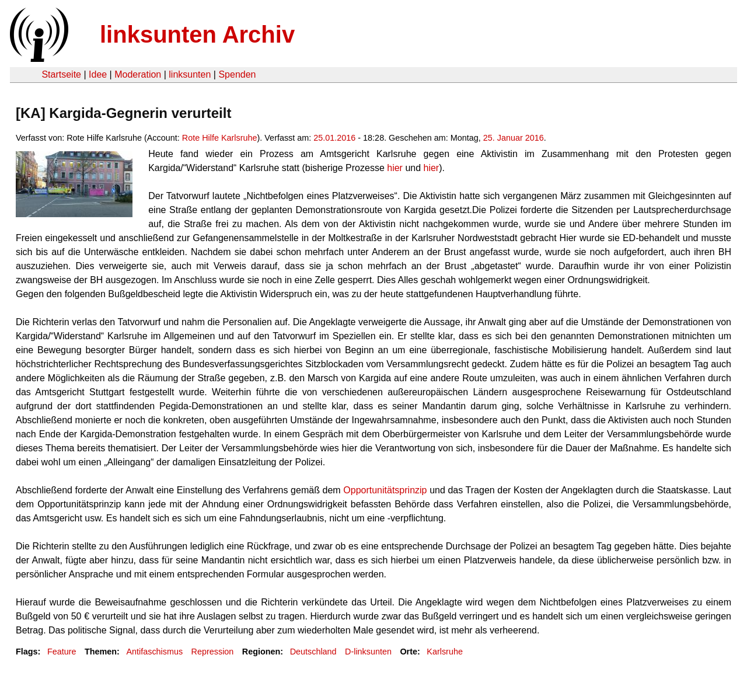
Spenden (237, 74)
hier (396, 168)
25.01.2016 (334, 138)
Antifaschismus (154, 652)
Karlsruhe (445, 652)
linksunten (190, 74)
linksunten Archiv (197, 34)
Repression (213, 652)
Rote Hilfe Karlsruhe (220, 138)
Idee (98, 74)
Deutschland (313, 652)
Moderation (138, 74)
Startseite (61, 74)
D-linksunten (368, 652)
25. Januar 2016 (514, 138)
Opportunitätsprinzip (386, 490)
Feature (62, 652)
